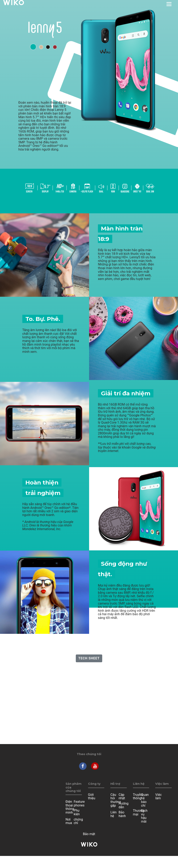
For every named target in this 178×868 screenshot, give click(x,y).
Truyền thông (138, 797)
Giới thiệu (92, 797)
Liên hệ (113, 814)
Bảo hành (122, 814)
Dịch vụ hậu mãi (144, 816)
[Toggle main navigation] (169, 4)
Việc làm (158, 797)
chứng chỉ (78, 821)
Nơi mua (69, 821)
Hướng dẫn (124, 805)
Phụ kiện (77, 812)
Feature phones (79, 803)
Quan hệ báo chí (145, 800)
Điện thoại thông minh (70, 807)
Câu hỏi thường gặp (116, 800)
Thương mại (139, 812)
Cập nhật (122, 797)
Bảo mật (89, 834)
